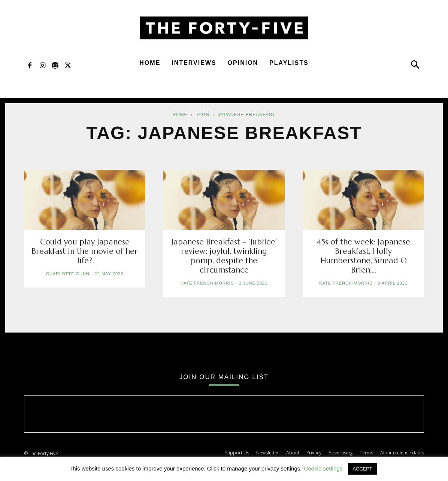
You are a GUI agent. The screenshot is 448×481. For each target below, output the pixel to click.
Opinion (243, 63)
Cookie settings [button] (323, 468)
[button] (415, 66)
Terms (366, 453)
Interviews (194, 63)
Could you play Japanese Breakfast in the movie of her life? (85, 251)
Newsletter (268, 453)
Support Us (237, 453)
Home (150, 63)
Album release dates (402, 453)
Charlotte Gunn (68, 274)
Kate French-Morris (207, 283)
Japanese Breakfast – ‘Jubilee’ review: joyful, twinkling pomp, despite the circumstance (224, 256)
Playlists (289, 63)
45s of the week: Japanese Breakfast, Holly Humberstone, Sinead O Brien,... (363, 256)
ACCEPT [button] (362, 469)
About (293, 453)
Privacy (314, 453)
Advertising (340, 453)
